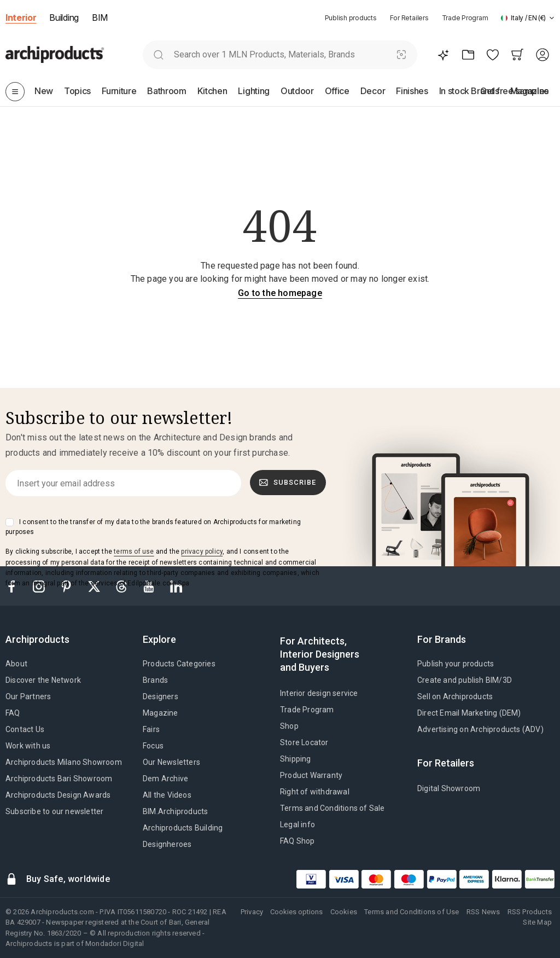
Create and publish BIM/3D (465, 680)
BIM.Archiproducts (175, 811)
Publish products (351, 18)
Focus (153, 746)
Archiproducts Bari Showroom (59, 779)
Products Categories (179, 664)
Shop (289, 726)
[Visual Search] (402, 54)
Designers (161, 696)
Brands (155, 680)
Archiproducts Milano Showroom (64, 762)
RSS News (483, 912)
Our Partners (28, 696)
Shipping (296, 759)
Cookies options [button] (296, 912)
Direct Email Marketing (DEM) (469, 713)
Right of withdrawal (315, 792)
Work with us (28, 746)
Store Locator (304, 742)
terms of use (134, 551)
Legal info (297, 825)
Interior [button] (21, 18)
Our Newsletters (171, 762)
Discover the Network (43, 680)
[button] (528, 18)
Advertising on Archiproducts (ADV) (480, 729)
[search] (158, 54)
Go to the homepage (280, 293)
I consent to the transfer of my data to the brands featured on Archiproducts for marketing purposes (153, 527)
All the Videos (167, 795)
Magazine (161, 713)
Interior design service (319, 693)
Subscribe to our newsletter (54, 811)
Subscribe (288, 483)
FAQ (13, 713)
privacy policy (202, 551)
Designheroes (167, 844)
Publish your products (456, 664)
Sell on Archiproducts (455, 696)
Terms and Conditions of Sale (332, 808)
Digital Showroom (449, 788)
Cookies (344, 912)
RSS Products (530, 912)
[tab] (552, 18)
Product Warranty (311, 775)
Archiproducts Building (183, 828)
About (16, 664)
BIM (100, 18)
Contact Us (25, 729)
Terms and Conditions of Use (412, 912)
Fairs (151, 729)
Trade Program (465, 18)
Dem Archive (165, 779)
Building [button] (64, 18)
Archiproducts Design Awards (58, 795)
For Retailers (409, 18)
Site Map (537, 922)
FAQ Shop (297, 841)
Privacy (252, 912)
